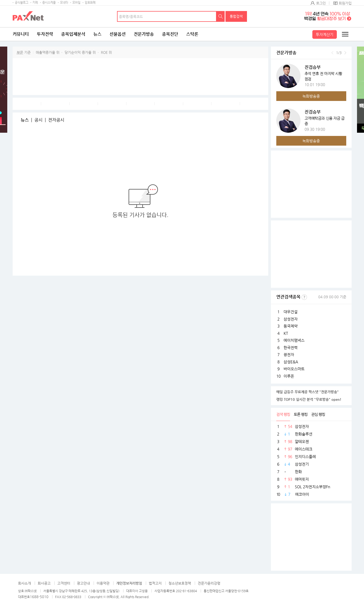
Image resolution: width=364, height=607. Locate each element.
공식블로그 (22, 3)
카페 (35, 3)
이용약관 (103, 583)
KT (286, 333)
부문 (20, 52)
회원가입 (345, 3)
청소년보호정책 (180, 583)
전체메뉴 (345, 34)
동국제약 (291, 326)
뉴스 (97, 34)
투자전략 (45, 34)
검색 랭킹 (283, 414)
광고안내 (83, 583)
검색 (221, 16)
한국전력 (291, 348)
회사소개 (24, 583)
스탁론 (192, 34)
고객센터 (64, 583)
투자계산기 (325, 34)
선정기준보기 (304, 297)
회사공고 (44, 583)
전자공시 (56, 120)
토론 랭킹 (301, 414)
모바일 (76, 3)
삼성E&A (291, 362)
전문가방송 (144, 34)
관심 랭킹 (318, 414)
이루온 (289, 376)
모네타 (64, 3)
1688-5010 (39, 597)
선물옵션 (118, 34)
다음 (345, 53)
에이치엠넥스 (294, 340)
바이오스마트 (294, 369)
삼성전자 (291, 319)
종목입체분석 (73, 34)
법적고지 (155, 583)
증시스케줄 (49, 3)
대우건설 (291, 312)
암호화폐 (90, 3)
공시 (38, 120)
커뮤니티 (21, 34)
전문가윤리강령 (209, 583)
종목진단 (170, 34)
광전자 (289, 355)
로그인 (321, 3)
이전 (332, 53)
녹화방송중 (311, 96)
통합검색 (236, 16)
